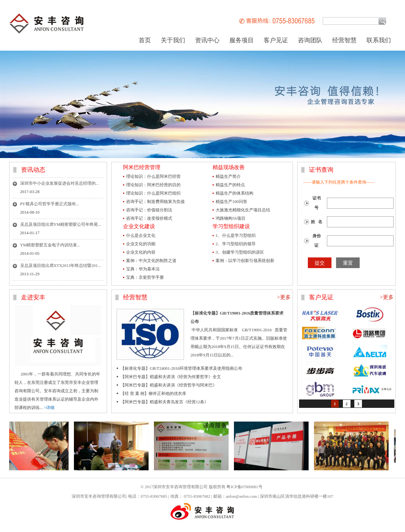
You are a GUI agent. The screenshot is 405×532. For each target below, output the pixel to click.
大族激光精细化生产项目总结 (243, 210)
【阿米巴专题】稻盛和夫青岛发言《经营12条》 (164, 402)
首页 (145, 40)
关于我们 (173, 40)
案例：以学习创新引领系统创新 (245, 260)
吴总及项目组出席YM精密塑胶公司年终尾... (61, 224)
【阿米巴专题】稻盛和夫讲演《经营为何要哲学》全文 (171, 377)
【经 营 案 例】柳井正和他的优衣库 (153, 393)
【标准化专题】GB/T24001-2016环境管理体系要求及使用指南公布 (181, 368)
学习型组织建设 (231, 226)
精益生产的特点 (230, 185)
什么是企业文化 (141, 235)
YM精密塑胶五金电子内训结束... (50, 245)
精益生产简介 (228, 176)
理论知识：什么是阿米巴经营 (153, 176)
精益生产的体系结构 (235, 193)
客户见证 (276, 40)
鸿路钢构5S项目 (231, 218)
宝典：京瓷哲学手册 (145, 277)
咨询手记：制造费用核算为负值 (155, 201)
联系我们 (379, 40)
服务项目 (242, 40)
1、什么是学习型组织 (236, 235)
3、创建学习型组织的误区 (240, 252)
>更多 (284, 297)
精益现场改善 (229, 167)
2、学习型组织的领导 (236, 244)
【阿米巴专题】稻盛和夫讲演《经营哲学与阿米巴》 (169, 385)
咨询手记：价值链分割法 (149, 210)
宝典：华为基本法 (143, 269)
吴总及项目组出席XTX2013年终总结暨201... (61, 265)
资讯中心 (207, 40)
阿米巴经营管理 (142, 167)
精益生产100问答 (231, 201)
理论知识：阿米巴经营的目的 (153, 185)
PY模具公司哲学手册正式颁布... (50, 204)
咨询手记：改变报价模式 (149, 218)
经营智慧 (344, 40)
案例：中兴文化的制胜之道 (151, 260)
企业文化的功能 (141, 244)
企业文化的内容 (141, 252)
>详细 (49, 407)
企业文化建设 (139, 226)
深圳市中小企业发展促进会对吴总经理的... (59, 183)
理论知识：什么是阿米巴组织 (153, 193)
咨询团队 (310, 40)
